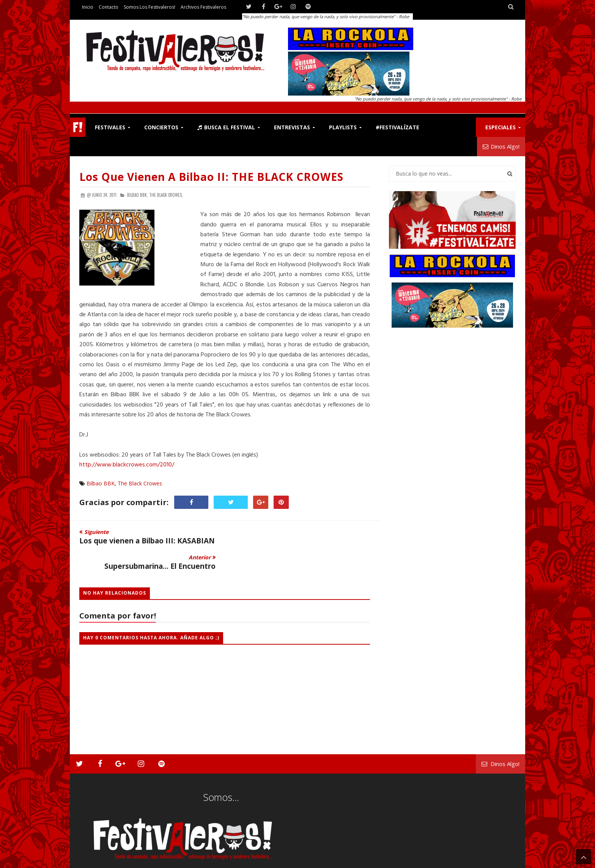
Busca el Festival (226, 127)
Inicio (88, 7)
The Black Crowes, (166, 195)
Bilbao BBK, (138, 195)
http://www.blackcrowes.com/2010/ (127, 465)
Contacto (109, 7)
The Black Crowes (140, 483)
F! (78, 127)
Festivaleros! (93, 861)
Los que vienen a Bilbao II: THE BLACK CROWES (211, 177)
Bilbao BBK (101, 483)
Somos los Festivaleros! (150, 7)
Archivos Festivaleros (203, 7)
